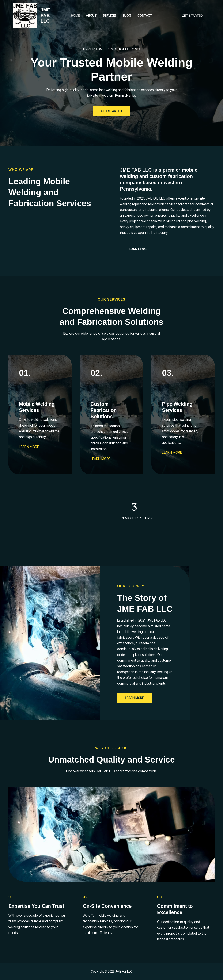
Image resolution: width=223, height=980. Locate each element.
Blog (127, 16)
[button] (192, 16)
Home (75, 16)
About (91, 16)
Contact (145, 16)
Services (110, 16)
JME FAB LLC (45, 15)
